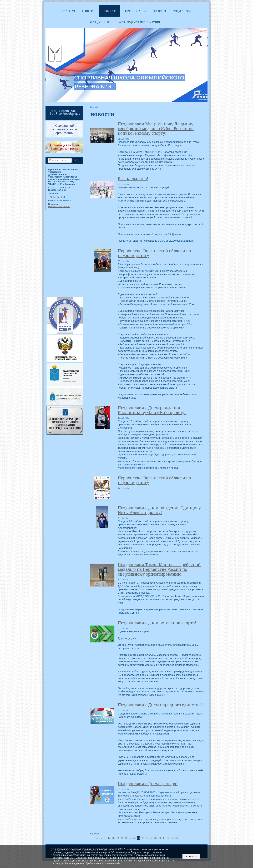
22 (130, 838)
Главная (69, 11)
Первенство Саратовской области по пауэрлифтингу (154, 253)
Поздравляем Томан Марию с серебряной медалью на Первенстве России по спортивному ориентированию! (159, 569)
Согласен (191, 857)
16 (105, 838)
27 (151, 838)
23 (134, 838)
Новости (109, 11)
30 (164, 838)
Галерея (160, 11)
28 (155, 838)
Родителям (182, 11)
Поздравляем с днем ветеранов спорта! (157, 623)
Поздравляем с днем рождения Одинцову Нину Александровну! (159, 510)
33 (176, 838)
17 (109, 838)
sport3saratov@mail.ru (59, 207)
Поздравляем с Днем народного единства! (160, 705)
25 (143, 838)
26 (147, 838)
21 (126, 838)
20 (122, 838)
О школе (89, 11)
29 (160, 838)
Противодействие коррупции (140, 22)
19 (118, 838)
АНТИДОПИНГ (99, 22)
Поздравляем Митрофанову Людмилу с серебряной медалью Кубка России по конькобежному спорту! (157, 129)
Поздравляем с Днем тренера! (148, 784)
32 (172, 838)
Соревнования (135, 11)
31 (168, 838)
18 (113, 838)
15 (101, 838)
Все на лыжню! (133, 179)
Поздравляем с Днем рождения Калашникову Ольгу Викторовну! (152, 410)
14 (97, 838)
